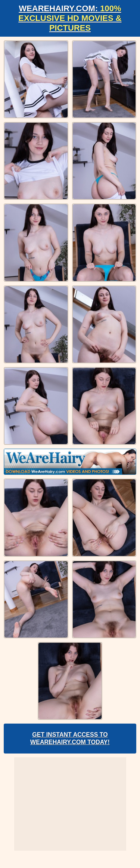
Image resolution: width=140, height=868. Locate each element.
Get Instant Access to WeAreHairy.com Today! (70, 738)
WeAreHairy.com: (70, 18)
